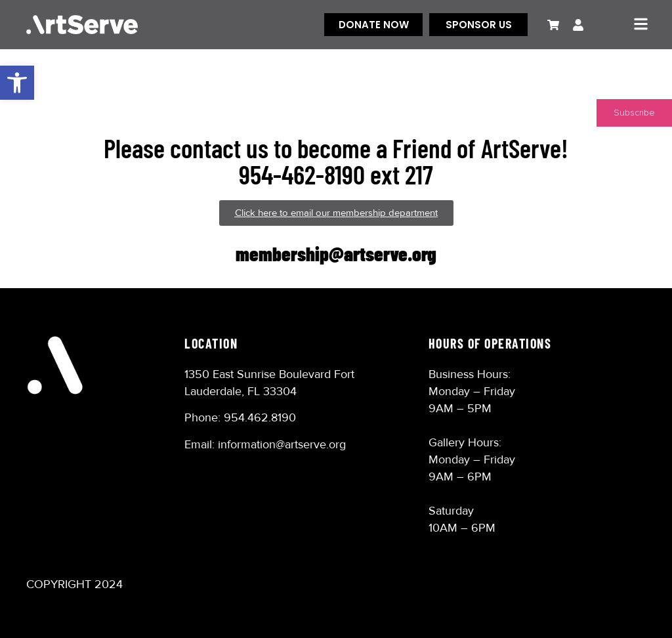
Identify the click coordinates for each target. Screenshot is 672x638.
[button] (17, 83)
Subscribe (634, 113)
